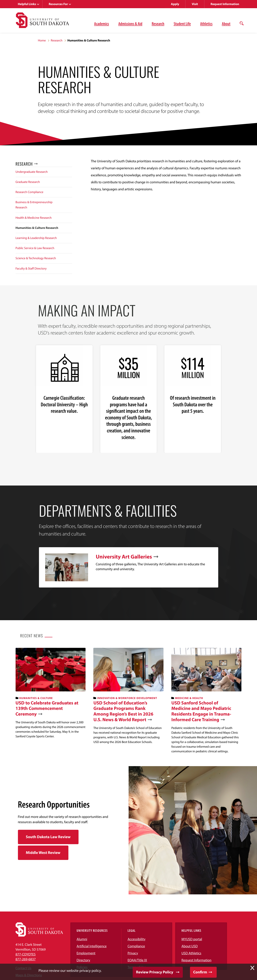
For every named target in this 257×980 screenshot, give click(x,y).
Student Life (182, 24)
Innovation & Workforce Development (127, 698)
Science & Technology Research (36, 258)
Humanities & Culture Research (37, 228)
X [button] (252, 968)
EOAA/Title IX (137, 960)
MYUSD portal (192, 939)
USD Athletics (191, 953)
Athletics (206, 24)
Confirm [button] (200, 972)
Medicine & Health (189, 698)
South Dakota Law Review (48, 837)
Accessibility (137, 939)
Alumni (82, 939)
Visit (195, 4)
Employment (86, 953)
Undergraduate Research (32, 172)
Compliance (136, 946)
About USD (189, 946)
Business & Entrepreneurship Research (34, 205)
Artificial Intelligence (92, 946)
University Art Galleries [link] (124, 557)
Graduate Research (28, 182)
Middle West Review (43, 853)
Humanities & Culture (36, 698)
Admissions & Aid (130, 24)
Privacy (133, 953)
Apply (175, 4)
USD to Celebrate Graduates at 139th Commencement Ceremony (47, 709)
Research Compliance (30, 192)
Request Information (225, 4)
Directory (83, 960)
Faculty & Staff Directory (31, 269)
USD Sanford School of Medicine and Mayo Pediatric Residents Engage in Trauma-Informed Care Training (201, 711)
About (226, 24)
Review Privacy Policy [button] (155, 972)
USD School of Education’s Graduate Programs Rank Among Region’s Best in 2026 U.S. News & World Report (123, 711)
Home (42, 40)
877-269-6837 (26, 959)
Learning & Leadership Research (36, 238)
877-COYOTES (26, 954)
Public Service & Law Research (35, 248)
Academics (102, 24)
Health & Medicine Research (34, 218)
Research (158, 24)
